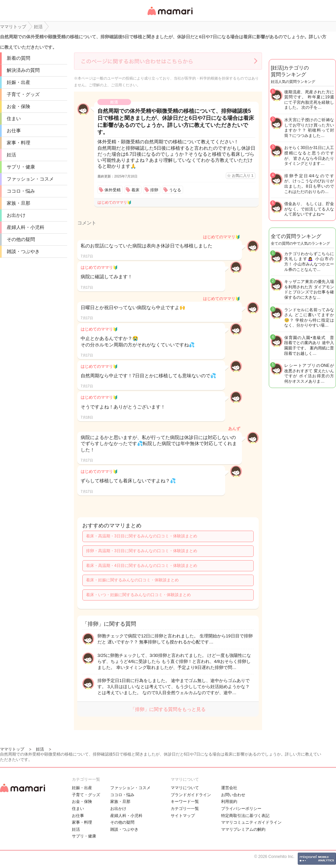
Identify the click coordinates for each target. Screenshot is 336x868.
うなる (175, 190)
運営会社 (229, 788)
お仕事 (14, 131)
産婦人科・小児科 (26, 227)
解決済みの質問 (23, 70)
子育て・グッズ (23, 94)
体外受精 (113, 190)
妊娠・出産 (18, 82)
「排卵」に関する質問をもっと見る (168, 709)
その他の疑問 (21, 239)
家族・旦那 (18, 203)
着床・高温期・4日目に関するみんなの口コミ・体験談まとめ (142, 566)
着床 (135, 190)
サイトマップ (183, 816)
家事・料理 (18, 143)
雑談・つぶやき (23, 251)
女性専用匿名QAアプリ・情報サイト (170, 16)
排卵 (154, 190)
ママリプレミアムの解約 (243, 829)
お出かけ (16, 215)
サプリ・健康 (21, 167)
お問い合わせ (233, 795)
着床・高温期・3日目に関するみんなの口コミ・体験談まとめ (142, 536)
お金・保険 (18, 106)
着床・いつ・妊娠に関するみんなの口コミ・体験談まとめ (138, 595)
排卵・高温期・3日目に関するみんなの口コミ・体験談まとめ (142, 551)
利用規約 (229, 802)
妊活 (11, 155)
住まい (14, 118)
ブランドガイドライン (191, 795)
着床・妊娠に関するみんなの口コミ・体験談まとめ (132, 580)
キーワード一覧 (185, 802)
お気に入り (243, 176)
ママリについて (185, 788)
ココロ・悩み (21, 191)
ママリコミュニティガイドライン (251, 822)
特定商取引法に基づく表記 (245, 816)
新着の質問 (18, 58)
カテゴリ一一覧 (185, 809)
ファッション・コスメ (30, 179)
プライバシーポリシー (241, 809)
